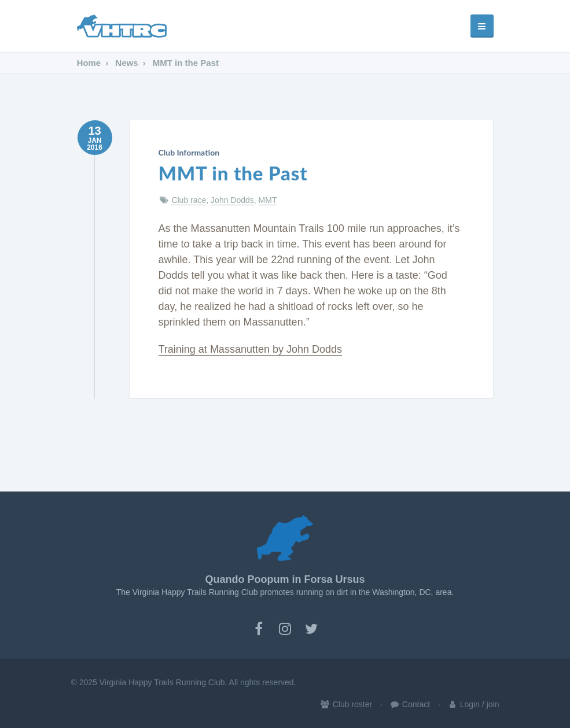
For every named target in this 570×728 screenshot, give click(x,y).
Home (89, 63)
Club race (189, 200)
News (125, 63)
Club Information (189, 152)
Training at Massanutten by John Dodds (251, 349)
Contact (410, 704)
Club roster (346, 704)
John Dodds (232, 200)
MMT (268, 200)
